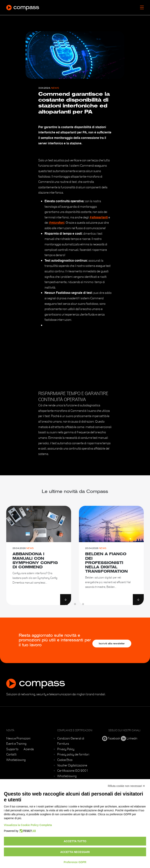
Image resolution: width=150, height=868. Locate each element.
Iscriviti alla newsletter (112, 644)
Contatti (11, 754)
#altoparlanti (99, 217)
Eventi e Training (16, 744)
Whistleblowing (16, 760)
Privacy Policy (66, 749)
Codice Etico (65, 760)
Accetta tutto (75, 841)
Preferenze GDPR (75, 862)
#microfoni (57, 223)
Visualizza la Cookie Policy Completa (28, 825)
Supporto (12, 749)
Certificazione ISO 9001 (73, 771)
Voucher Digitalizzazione (72, 765)
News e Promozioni (18, 738)
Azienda (29, 749)
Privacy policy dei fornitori (73, 754)
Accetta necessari (75, 852)
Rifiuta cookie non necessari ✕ (126, 786)
